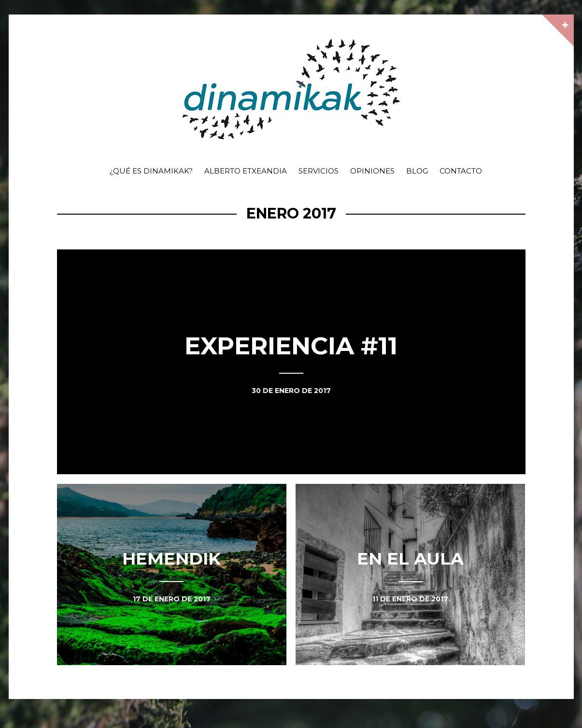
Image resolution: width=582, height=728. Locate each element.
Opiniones (372, 171)
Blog (417, 171)
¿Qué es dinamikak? (151, 171)
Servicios (319, 171)
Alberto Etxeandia (246, 171)
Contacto (461, 171)
